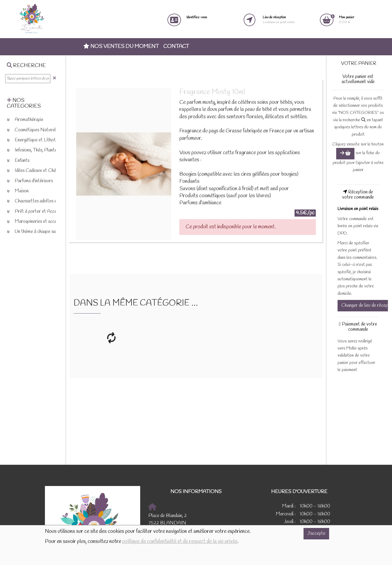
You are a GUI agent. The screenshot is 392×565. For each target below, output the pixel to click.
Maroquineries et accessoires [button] (38, 222)
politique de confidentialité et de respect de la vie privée (180, 542)
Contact (176, 47)
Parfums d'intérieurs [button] (30, 181)
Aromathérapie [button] (25, 120)
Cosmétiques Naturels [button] (32, 130)
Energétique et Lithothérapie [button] (38, 140)
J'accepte (316, 534)
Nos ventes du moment (121, 47)
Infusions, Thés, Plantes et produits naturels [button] (52, 150)
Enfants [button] (18, 161)
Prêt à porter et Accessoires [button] (38, 212)
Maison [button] (18, 191)
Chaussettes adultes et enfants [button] (40, 201)
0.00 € (347, 20)
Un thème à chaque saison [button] (35, 232)
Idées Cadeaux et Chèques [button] (36, 171)
